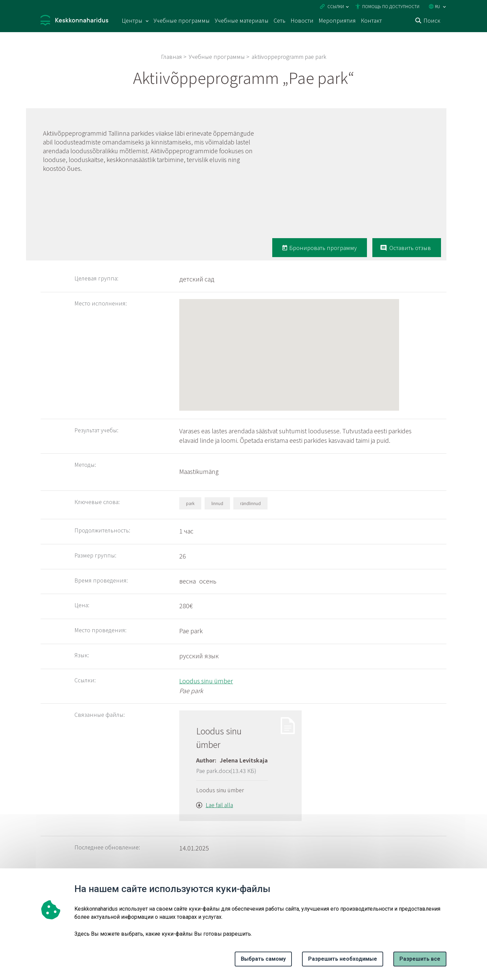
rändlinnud (250, 503)
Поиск (432, 20)
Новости (302, 20)
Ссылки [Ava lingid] (336, 6)
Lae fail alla (219, 805)
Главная (171, 56)
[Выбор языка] (444, 7)
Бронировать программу (323, 248)
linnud (217, 503)
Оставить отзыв (410, 248)
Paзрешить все (420, 959)
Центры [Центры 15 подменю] (132, 20)
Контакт (371, 20)
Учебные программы (182, 20)
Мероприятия (337, 20)
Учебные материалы (242, 20)
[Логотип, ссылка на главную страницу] (74, 21)
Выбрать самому (263, 959)
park (190, 503)
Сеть (280, 20)
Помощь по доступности (391, 6)
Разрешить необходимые (343, 959)
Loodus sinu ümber (206, 681)
